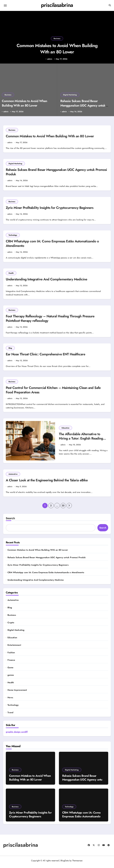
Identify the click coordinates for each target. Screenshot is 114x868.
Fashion (11, 655)
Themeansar (77, 863)
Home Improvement (17, 693)
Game (10, 670)
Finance (11, 663)
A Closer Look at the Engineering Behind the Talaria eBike (49, 483)
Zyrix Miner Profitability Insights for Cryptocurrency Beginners (52, 209)
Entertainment (14, 648)
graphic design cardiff (17, 734)
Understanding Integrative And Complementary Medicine (48, 281)
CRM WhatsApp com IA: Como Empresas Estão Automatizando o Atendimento (55, 244)
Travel (10, 715)
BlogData (65, 863)
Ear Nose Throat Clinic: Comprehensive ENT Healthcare (48, 356)
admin (50, 59)
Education (66, 430)
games (11, 678)
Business (57, 36)
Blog (10, 350)
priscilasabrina (57, 5)
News (10, 700)
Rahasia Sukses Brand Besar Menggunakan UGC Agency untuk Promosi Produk (83, 105)
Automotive (13, 476)
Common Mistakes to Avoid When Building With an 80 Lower (57, 48)
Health (11, 274)
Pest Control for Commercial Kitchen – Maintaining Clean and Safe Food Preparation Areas (56, 392)
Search (10, 521)
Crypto (11, 625)
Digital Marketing (70, 95)
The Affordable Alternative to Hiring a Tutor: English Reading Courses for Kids (82, 441)
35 (63, 508)
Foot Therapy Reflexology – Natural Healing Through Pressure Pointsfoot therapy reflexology (52, 320)
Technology (13, 236)
